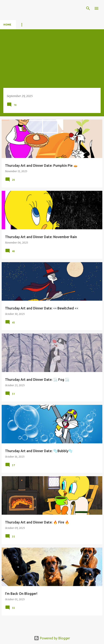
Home (7, 25)
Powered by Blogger (52, 638)
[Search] (88, 8)
